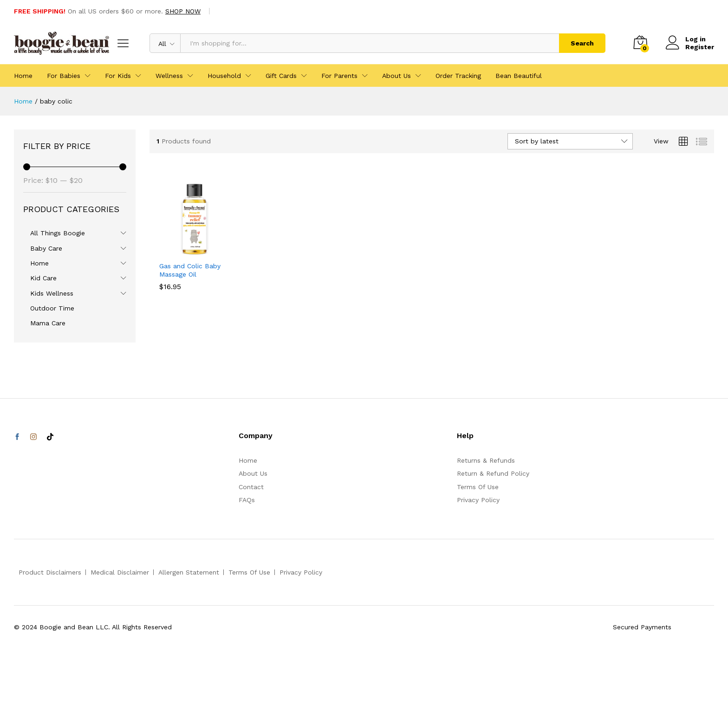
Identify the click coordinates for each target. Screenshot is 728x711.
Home (23, 76)
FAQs (247, 500)
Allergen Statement (189, 572)
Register (700, 47)
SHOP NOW (183, 11)
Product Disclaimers (50, 572)
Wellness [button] (169, 76)
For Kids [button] (118, 76)
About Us (253, 473)
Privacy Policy (478, 500)
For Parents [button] (339, 76)
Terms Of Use (478, 487)
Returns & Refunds (486, 460)
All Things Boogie (58, 233)
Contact (251, 487)
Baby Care (46, 248)
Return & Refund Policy (493, 473)
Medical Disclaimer (120, 572)
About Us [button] (396, 76)
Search (582, 43)
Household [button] (224, 76)
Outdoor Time (52, 308)
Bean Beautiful (519, 76)
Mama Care (48, 323)
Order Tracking (458, 76)
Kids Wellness (52, 293)
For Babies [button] (64, 76)
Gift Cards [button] (281, 76)
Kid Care (43, 278)
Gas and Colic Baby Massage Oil (190, 270)
